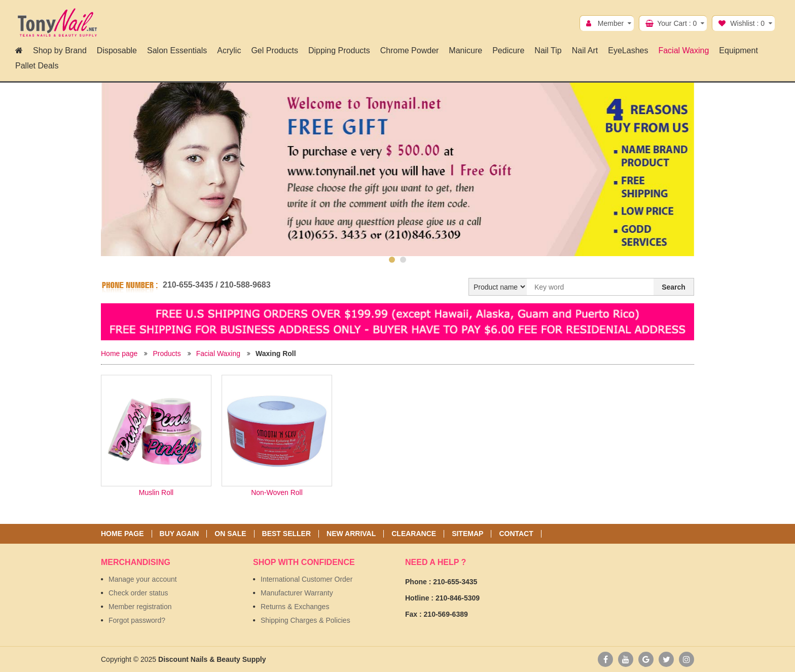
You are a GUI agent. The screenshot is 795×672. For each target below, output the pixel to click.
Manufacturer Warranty (297, 593)
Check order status (138, 593)
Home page (119, 353)
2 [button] (403, 260)
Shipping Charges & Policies (305, 620)
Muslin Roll (156, 493)
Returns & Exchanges (295, 607)
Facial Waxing (218, 353)
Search (674, 287)
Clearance (414, 534)
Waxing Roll (276, 353)
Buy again (179, 534)
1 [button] (392, 260)
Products (167, 353)
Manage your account (143, 579)
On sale (230, 534)
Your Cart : (677, 23)
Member (611, 23)
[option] (397, 169)
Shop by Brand (60, 50)
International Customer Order (306, 579)
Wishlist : (747, 23)
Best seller (286, 534)
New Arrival (351, 534)
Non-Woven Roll (277, 493)
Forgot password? (137, 620)
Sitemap (467, 534)
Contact (516, 534)
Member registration (140, 607)
